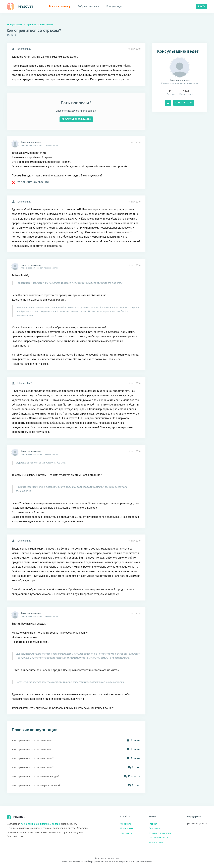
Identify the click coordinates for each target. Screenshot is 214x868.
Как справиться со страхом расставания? (36, 785)
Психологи (154, 828)
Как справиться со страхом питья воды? (35, 776)
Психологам (127, 828)
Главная (153, 824)
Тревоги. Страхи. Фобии (40, 25)
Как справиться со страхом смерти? (33, 741)
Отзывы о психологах (160, 833)
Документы (126, 833)
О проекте (126, 824)
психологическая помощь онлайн (40, 824)
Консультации (14, 25)
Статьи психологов (159, 838)
